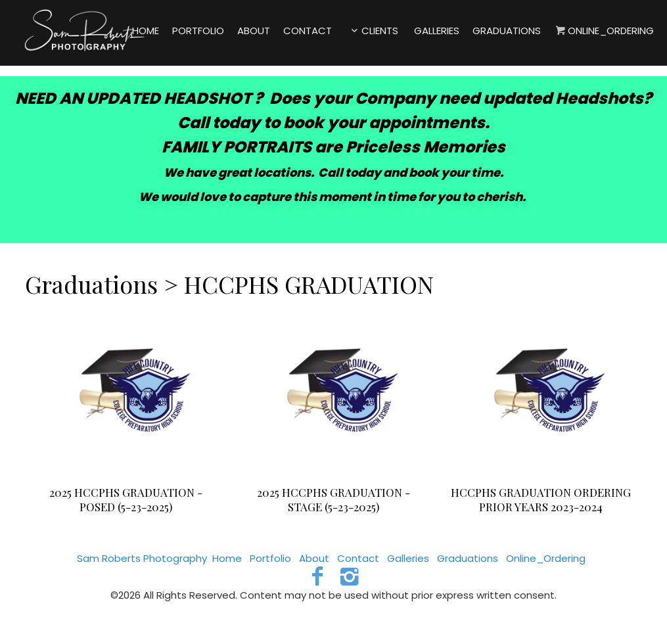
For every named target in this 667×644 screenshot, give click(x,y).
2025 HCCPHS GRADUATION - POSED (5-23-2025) (126, 499)
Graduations (91, 284)
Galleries (408, 558)
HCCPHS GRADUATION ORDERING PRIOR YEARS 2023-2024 (541, 499)
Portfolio (270, 558)
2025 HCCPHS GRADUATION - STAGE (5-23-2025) (333, 499)
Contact (358, 558)
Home (227, 558)
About (314, 558)
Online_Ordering (546, 558)
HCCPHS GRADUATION (309, 284)
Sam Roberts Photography (142, 558)
